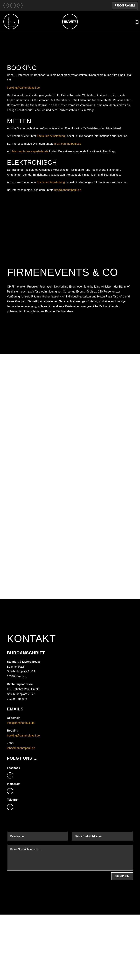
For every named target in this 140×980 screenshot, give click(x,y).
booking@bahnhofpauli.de (23, 88)
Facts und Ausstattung (51, 136)
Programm (125, 5)
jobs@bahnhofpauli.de (21, 748)
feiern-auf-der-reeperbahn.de (30, 151)
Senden (122, 876)
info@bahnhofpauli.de (67, 144)
